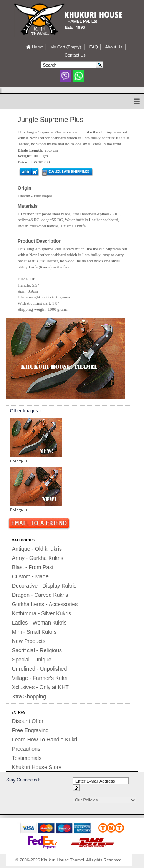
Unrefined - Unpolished (39, 669)
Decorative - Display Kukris (44, 586)
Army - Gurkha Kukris (38, 558)
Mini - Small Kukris (34, 632)
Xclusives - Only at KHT (40, 687)
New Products (29, 641)
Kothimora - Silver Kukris (41, 613)
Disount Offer (28, 721)
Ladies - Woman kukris (39, 623)
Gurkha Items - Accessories (45, 604)
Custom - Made (30, 576)
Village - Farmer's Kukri (40, 678)
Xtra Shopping (29, 696)
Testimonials (27, 758)
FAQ (94, 47)
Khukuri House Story (36, 767)
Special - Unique (32, 660)
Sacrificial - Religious (37, 650)
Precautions (26, 749)
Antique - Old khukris (37, 549)
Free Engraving (30, 730)
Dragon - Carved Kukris (40, 595)
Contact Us (75, 55)
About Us (113, 47)
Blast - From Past (33, 567)
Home (35, 47)
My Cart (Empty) (66, 47)
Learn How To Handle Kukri (45, 740)
